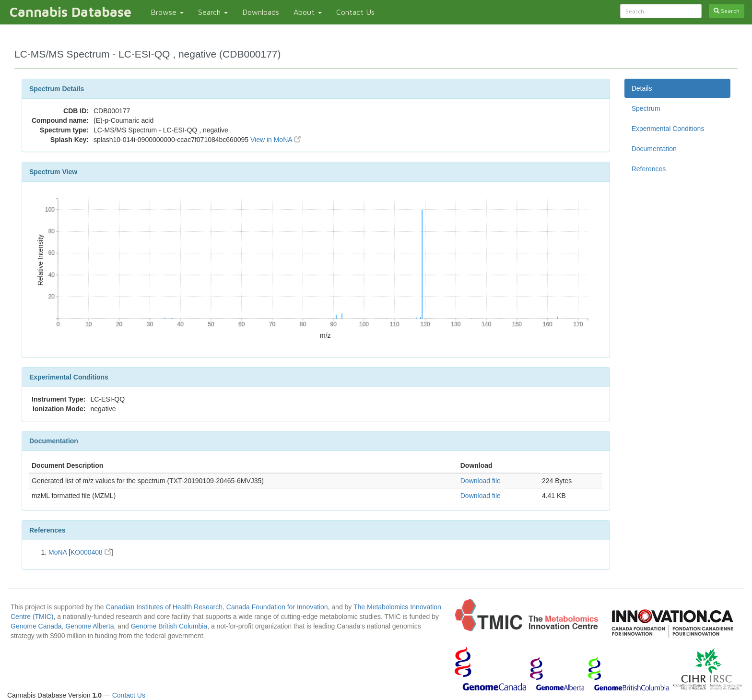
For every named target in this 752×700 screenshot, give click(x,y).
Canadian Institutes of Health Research (164, 607)
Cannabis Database (70, 12)
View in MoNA (276, 140)
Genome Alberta (89, 626)
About (308, 12)
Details (642, 88)
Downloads (261, 12)
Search (213, 12)
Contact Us (355, 12)
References (649, 169)
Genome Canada (36, 626)
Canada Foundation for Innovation (277, 607)
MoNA (58, 552)
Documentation (654, 149)
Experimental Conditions (668, 129)
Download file (481, 481)
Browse (167, 12)
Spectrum (646, 108)
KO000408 (91, 552)
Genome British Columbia (169, 626)
